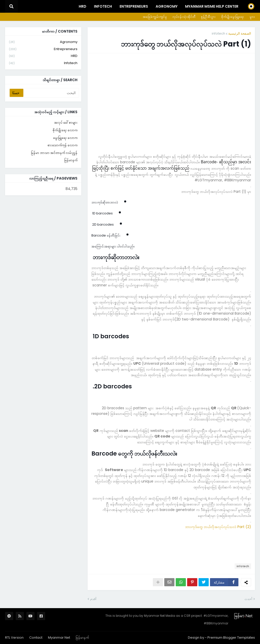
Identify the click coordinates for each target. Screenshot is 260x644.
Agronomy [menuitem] (167, 6)
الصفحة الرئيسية (240, 33)
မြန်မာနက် (71, 160)
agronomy (43, 42)
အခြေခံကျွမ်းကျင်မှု (155, 17)
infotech (218, 33)
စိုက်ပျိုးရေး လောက (65, 130)
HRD (43, 56)
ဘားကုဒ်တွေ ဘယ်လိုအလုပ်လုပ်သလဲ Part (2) (218, 527)
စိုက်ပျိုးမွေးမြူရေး (233, 17)
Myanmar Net (59, 638)
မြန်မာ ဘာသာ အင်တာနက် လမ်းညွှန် (54, 153)
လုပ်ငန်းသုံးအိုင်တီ (184, 17)
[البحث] (51, 93)
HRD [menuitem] (83, 6)
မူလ (252, 17)
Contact (36, 638)
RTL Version (14, 638)
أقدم (93, 599)
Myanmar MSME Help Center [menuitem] (212, 6)
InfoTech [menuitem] (103, 6)
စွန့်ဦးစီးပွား (208, 17)
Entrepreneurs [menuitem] (134, 6)
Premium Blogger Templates (231, 638)
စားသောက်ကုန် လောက (62, 145)
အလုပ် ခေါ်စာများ (66, 122)
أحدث (248, 599)
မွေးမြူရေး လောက (65, 138)
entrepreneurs (43, 49)
